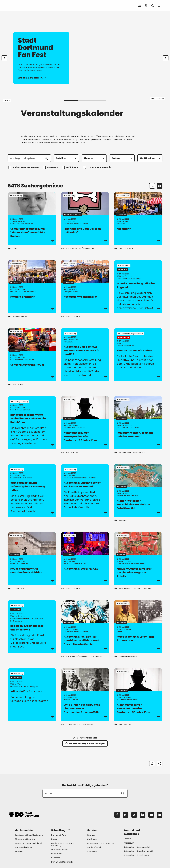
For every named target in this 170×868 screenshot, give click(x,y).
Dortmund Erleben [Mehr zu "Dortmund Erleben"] (24, 847)
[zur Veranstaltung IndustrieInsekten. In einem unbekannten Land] (138, 423)
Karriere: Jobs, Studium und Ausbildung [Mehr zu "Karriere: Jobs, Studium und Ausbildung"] (64, 844)
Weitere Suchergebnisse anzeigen (85, 743)
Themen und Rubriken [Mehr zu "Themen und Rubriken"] (25, 839)
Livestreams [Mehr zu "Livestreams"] (57, 854)
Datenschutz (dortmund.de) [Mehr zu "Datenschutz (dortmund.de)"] (137, 847)
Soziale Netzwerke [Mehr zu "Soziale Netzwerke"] (60, 850)
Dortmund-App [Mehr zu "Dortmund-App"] (58, 835)
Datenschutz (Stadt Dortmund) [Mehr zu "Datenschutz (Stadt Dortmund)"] (138, 851)
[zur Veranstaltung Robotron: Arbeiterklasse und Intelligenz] (32, 627)
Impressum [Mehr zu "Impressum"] (129, 843)
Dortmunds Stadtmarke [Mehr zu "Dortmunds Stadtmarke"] (62, 862)
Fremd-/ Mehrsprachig (97, 167)
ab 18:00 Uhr (71, 167)
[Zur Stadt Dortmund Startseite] (24, 6)
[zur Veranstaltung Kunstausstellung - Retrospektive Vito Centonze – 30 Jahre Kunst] (85, 423)
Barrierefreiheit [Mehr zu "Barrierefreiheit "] (94, 847)
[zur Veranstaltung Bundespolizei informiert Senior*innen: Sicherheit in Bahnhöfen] (32, 423)
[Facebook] (117, 815)
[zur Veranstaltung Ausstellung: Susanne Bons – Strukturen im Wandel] (85, 491)
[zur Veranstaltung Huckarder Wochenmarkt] (85, 287)
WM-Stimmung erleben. (32, 78)
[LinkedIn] (160, 815)
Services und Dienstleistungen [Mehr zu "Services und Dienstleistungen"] (29, 835)
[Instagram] (126, 815)
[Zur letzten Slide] (4, 58)
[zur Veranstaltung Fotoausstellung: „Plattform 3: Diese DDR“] (138, 627)
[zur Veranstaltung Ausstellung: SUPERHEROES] (85, 559)
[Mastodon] (134, 815)
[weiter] (166, 58)
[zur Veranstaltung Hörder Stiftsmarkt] (32, 287)
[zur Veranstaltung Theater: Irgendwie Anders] (138, 355)
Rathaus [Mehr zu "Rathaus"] (19, 851)
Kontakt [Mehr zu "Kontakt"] (127, 839)
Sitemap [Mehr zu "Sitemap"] (91, 835)
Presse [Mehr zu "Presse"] (54, 839)
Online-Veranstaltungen (24, 167)
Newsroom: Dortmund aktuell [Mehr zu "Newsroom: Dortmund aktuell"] (29, 843)
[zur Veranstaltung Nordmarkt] (138, 219)
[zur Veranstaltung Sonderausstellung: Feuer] (32, 355)
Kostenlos (51, 167)
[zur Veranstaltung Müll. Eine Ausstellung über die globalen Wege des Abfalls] (138, 559)
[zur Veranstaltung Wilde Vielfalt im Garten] (32, 695)
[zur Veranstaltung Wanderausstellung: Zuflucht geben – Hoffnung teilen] (32, 491)
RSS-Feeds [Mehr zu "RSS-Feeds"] (92, 851)
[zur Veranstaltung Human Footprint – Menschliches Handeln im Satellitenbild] (138, 491)
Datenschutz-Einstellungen (136, 855)
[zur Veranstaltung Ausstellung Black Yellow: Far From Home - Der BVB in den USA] (85, 355)
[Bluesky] (143, 815)
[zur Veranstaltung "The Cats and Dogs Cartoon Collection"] (85, 219)
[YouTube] (151, 815)
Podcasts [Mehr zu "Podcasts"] (56, 858)
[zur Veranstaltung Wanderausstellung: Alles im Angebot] (138, 287)
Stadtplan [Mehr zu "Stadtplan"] (92, 839)
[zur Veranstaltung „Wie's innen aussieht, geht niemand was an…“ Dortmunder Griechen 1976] (85, 695)
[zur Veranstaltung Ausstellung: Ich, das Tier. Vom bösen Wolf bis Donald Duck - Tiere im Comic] (85, 627)
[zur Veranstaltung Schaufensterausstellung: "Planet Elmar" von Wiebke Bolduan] (32, 219)
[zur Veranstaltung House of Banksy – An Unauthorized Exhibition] (32, 559)
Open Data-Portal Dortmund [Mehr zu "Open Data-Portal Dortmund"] (101, 843)
